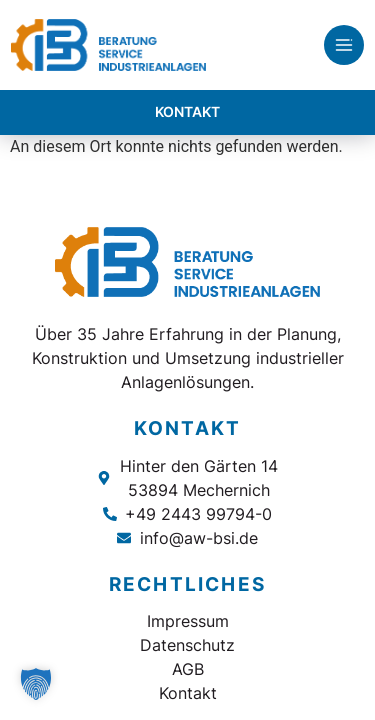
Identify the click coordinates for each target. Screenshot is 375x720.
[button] (36, 684)
